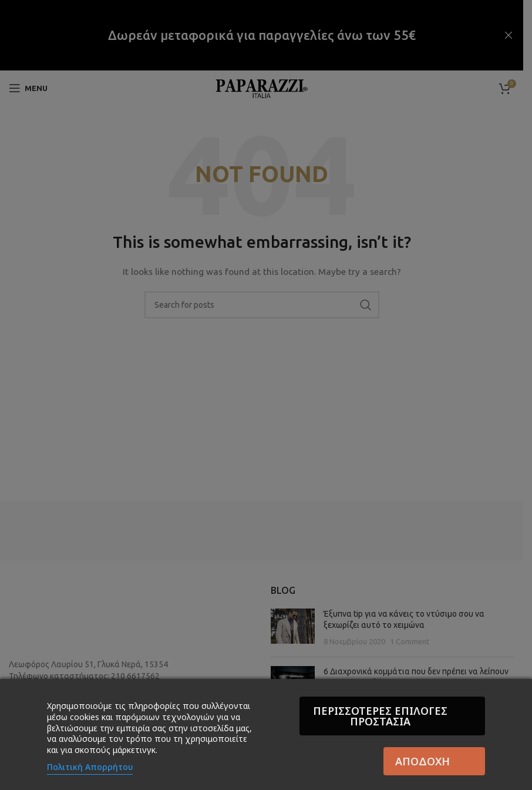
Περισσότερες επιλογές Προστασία (382, 716)
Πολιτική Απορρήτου (90, 767)
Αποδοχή (422, 761)
